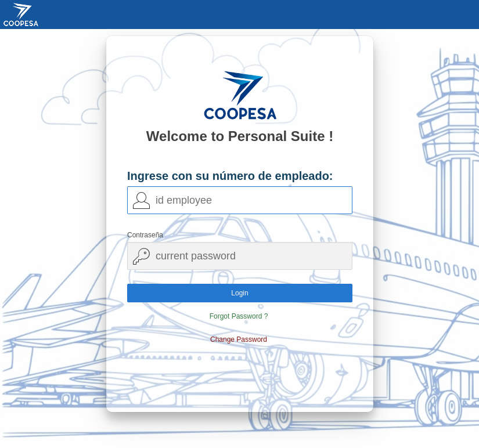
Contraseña (145, 235)
